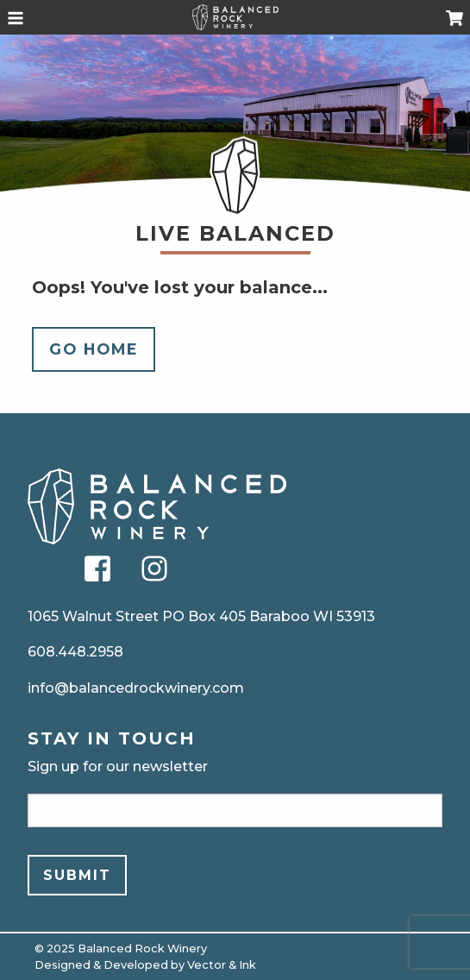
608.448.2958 (75, 652)
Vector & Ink (222, 965)
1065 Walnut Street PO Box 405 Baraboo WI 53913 (201, 616)
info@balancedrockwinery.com (136, 688)
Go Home (94, 349)
